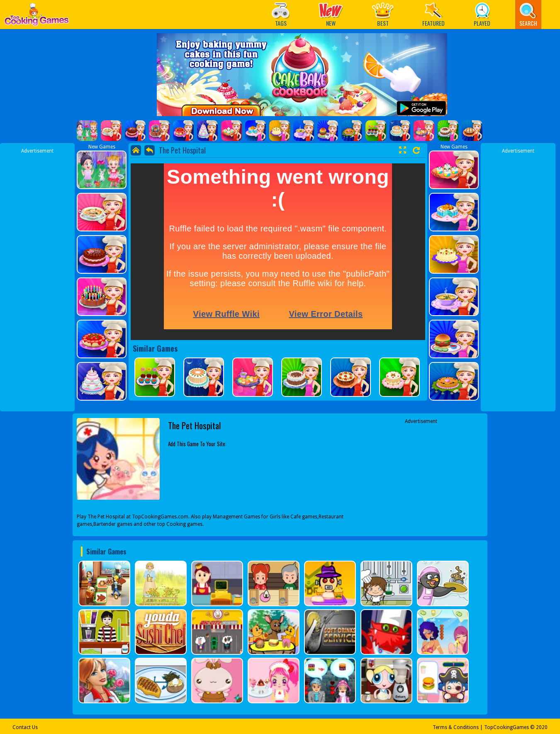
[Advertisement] (37, 279)
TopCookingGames (506, 727)
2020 (542, 727)
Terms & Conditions (456, 727)
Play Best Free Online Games (37, 17)
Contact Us (25, 727)
